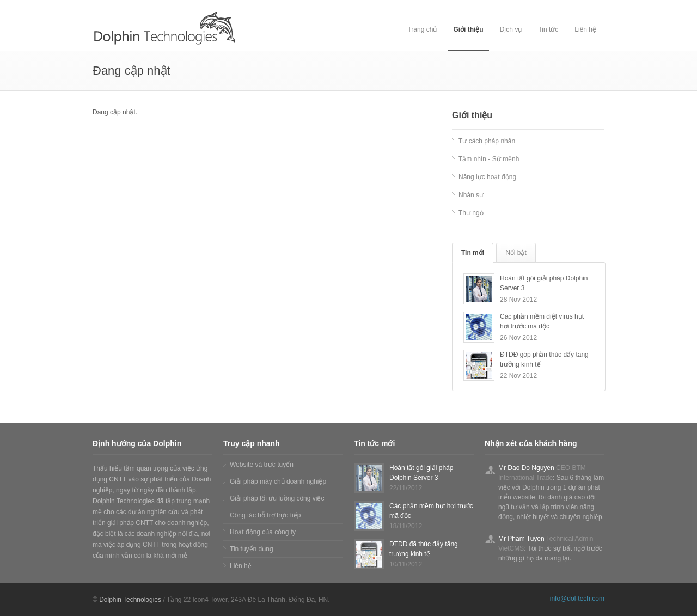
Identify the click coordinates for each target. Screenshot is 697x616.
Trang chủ (422, 29)
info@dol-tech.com (577, 599)
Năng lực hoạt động (487, 177)
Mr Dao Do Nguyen (526, 468)
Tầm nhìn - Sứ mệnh (489, 159)
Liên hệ (585, 29)
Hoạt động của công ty (263, 532)
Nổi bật (516, 253)
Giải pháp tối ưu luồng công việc (277, 498)
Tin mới (473, 253)
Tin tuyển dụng (252, 549)
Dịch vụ (511, 29)
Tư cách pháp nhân (487, 141)
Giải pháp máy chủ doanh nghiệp (278, 481)
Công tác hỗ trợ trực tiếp (265, 515)
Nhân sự (471, 195)
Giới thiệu (468, 29)
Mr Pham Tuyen (521, 539)
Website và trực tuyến (262, 465)
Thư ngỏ (471, 213)
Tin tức (548, 29)
